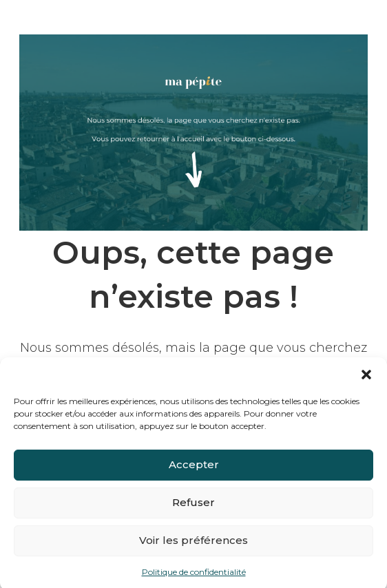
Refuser (193, 507)
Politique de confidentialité (194, 576)
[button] (366, 379)
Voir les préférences (193, 545)
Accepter (194, 469)
